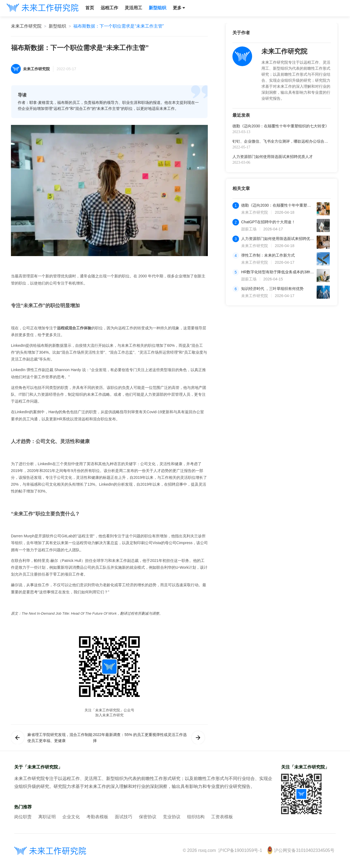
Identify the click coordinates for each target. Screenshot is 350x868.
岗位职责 (23, 817)
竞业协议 (172, 817)
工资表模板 (222, 817)
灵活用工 (133, 8)
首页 (90, 8)
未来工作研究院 (26, 26)
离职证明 (47, 817)
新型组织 (157, 8)
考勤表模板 (97, 817)
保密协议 (148, 817)
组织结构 (196, 817)
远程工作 (109, 8)
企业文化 (71, 817)
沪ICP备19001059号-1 (240, 850)
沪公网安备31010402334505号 (301, 850)
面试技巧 (124, 817)
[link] (26, 26)
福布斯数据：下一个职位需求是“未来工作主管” (119, 26)
